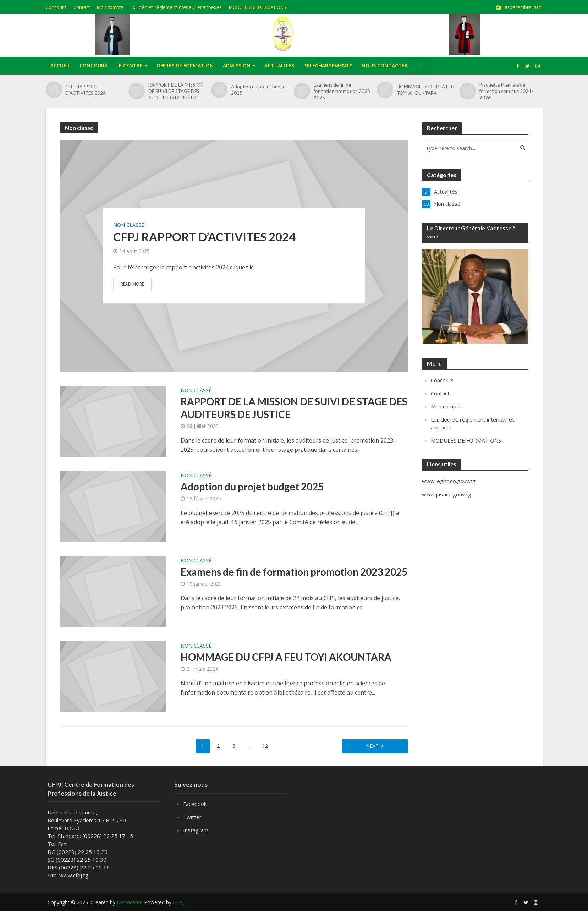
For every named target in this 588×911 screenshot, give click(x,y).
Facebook (195, 804)
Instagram (196, 830)
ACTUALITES (279, 65)
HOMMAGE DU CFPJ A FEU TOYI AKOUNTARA (425, 90)
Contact (82, 7)
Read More (132, 284)
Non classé (129, 225)
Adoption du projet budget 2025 (259, 90)
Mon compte (110, 7)
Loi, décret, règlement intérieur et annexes (176, 7)
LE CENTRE (130, 65)
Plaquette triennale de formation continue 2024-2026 (506, 91)
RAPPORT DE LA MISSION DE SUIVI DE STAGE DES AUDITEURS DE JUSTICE (176, 91)
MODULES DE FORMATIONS (258, 7)
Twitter (192, 817)
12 (265, 746)
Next (372, 746)
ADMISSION (237, 65)
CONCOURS (93, 65)
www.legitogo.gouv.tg (449, 481)
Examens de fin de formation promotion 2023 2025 (342, 91)
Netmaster (129, 902)
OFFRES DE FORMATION (185, 65)
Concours (56, 7)
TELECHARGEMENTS (328, 65)
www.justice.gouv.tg (447, 494)
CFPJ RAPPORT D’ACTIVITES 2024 (86, 90)
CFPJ (178, 902)
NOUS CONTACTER (385, 65)
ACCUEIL (60, 65)
